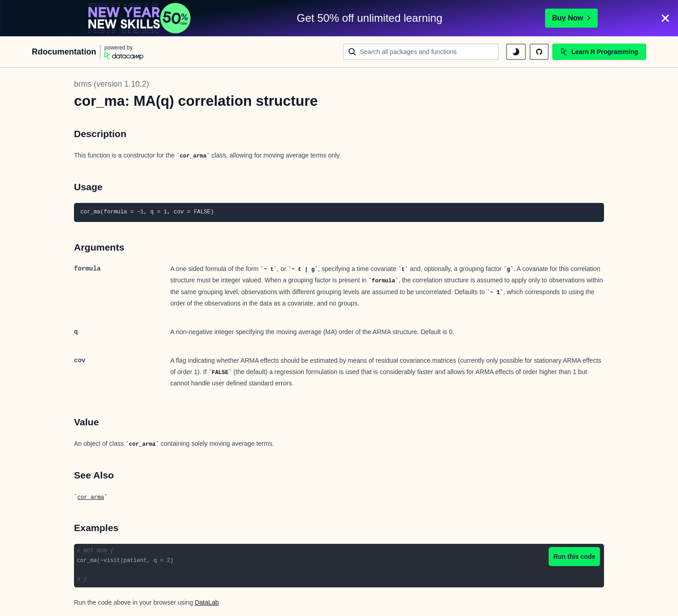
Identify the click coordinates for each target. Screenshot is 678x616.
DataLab (207, 602)
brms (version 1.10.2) (111, 84)
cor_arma (91, 498)
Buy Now (571, 18)
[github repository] (539, 52)
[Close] (665, 18)
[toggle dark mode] (516, 52)
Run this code (574, 557)
